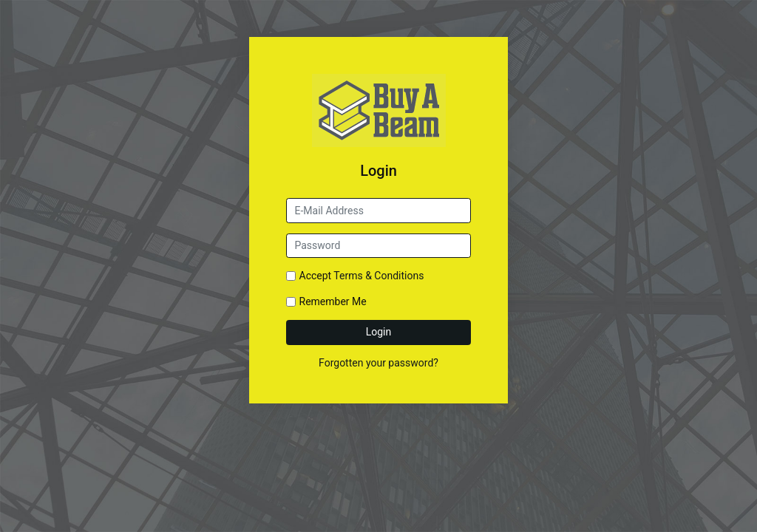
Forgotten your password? (378, 363)
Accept (362, 276)
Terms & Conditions (378, 276)
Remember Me (333, 301)
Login (379, 332)
